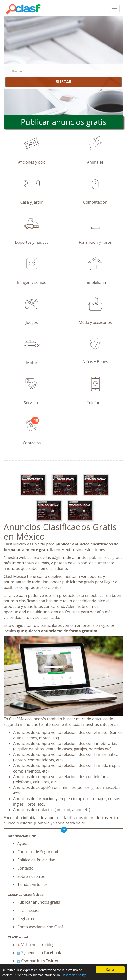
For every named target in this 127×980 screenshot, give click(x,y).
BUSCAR (63, 82)
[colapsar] (114, 9)
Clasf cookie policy (73, 975)
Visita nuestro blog (36, 945)
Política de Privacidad (36, 860)
